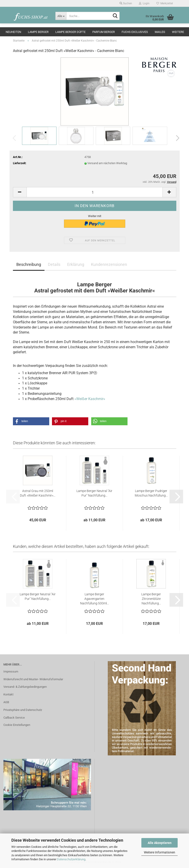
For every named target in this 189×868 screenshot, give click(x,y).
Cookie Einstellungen (17, 725)
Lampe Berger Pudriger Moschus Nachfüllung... (151, 493)
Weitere (178, 32)
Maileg (160, 32)
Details (54, 264)
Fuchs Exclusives (135, 32)
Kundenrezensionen (109, 264)
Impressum (11, 671)
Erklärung (76, 264)
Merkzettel (165, 3)
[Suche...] (61, 16)
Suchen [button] (126, 3)
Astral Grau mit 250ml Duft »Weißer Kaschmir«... (38, 493)
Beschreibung (29, 264)
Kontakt (8, 694)
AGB (6, 702)
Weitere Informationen (160, 852)
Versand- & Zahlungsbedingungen (25, 687)
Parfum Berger (104, 32)
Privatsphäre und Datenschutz (23, 710)
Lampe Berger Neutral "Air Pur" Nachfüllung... (94, 493)
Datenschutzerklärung (71, 859)
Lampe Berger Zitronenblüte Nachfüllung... (151, 599)
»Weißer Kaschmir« (90, 399)
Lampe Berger (38, 32)
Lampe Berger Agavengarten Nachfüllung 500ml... (94, 599)
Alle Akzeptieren (160, 843)
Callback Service (14, 718)
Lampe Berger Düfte (70, 32)
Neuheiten (13, 32)
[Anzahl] (95, 192)
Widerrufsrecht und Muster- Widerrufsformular (33, 679)
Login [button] (144, 3)
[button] (176, 138)
